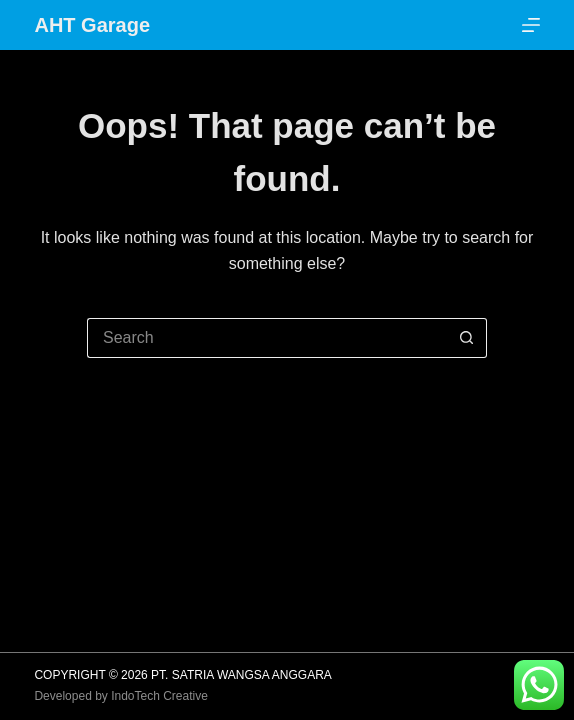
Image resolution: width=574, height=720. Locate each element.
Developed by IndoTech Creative (120, 696)
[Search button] (467, 338)
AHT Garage (92, 25)
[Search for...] (267, 338)
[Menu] (531, 25)
